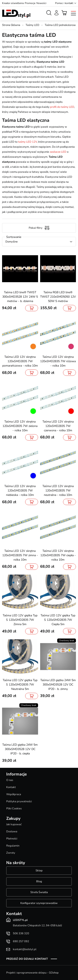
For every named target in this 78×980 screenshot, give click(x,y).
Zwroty (11, 853)
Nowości (41, 3)
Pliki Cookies (14, 809)
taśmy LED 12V (28, 142)
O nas (10, 780)
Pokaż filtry (39, 228)
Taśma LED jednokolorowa (61, 25)
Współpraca (14, 794)
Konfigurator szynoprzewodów (39, 903)
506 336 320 (21, 933)
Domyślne (12, 242)
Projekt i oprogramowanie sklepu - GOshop (32, 973)
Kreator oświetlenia (13, 3)
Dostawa (12, 831)
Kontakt (11, 787)
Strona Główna (11, 25)
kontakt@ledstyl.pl (25, 949)
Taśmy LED (32, 25)
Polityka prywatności (19, 801)
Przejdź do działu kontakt (27, 959)
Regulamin (13, 846)
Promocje (30, 3)
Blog (39, 881)
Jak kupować (14, 824)
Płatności (12, 839)
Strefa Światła (39, 892)
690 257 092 (21, 941)
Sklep (39, 871)
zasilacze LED (58, 152)
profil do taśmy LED (62, 107)
